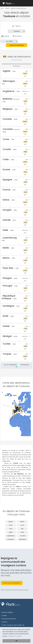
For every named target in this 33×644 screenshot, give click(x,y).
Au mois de (5, 36)
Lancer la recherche (16, 45)
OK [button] (17, 641)
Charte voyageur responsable (13, 625)
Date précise (17, 36)
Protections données (9, 619)
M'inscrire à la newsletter (12, 583)
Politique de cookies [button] (15, 636)
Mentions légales (7, 612)
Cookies (4, 616)
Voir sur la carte (17, 60)
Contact (4, 622)
